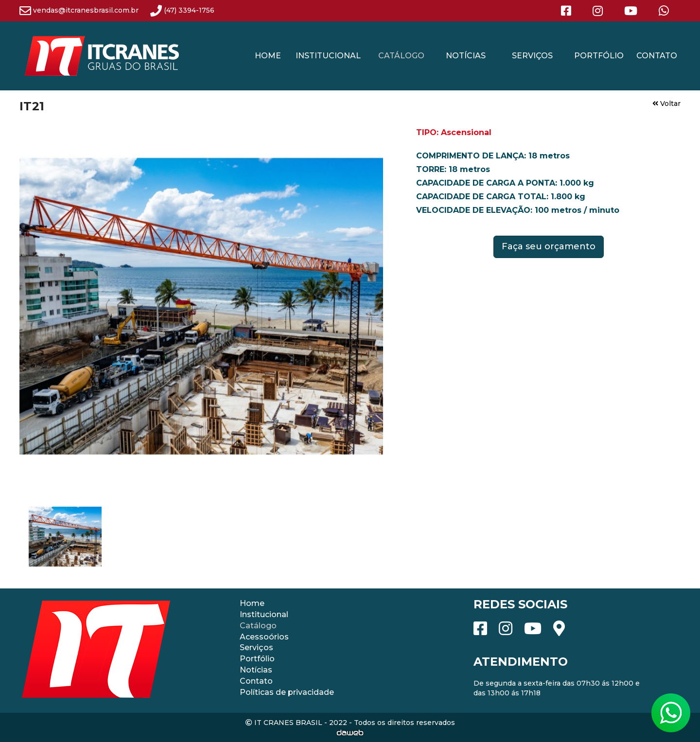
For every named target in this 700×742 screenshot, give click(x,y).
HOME (268, 56)
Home (252, 603)
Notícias (256, 670)
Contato (256, 681)
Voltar (666, 104)
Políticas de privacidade (287, 692)
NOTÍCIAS (466, 56)
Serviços (256, 647)
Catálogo (258, 626)
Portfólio (257, 659)
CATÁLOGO (401, 56)
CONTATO (657, 56)
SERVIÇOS (532, 56)
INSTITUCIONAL (328, 56)
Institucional (264, 614)
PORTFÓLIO (599, 56)
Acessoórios (264, 637)
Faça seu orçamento (549, 246)
